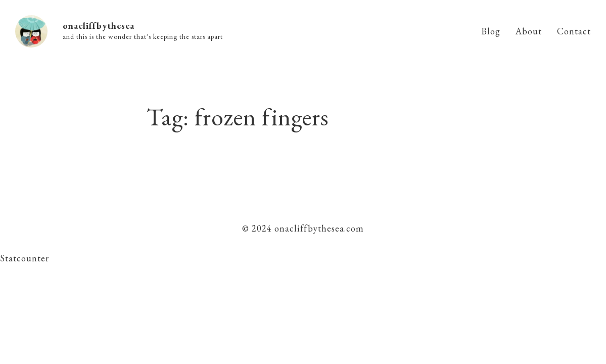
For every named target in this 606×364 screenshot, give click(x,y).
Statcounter (25, 258)
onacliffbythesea (99, 26)
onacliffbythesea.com (318, 228)
